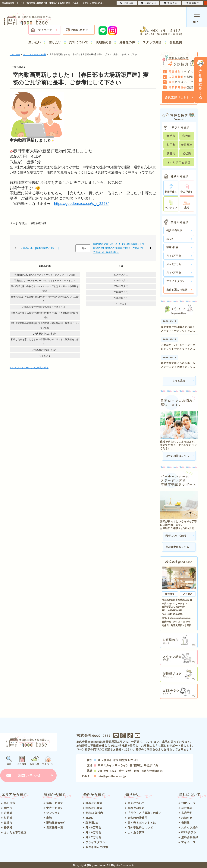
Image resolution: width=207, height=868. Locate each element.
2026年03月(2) (121, 281)
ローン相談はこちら (177, 456)
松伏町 (8, 828)
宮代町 (8, 813)
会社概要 (176, 42)
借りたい (55, 42)
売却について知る (176, 536)
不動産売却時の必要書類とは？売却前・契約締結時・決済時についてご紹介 (45, 326)
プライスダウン (176, 281)
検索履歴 (192, 3)
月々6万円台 (174, 264)
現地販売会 (104, 42)
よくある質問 (136, 832)
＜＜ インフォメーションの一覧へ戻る (29, 368)
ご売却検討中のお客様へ (45, 334)
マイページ (45, 30)
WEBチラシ (189, 832)
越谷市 (8, 823)
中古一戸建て (55, 808)
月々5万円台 (174, 256)
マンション (53, 813)
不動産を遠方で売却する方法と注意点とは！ (45, 307)
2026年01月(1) (121, 292)
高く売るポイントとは (142, 823)
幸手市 (8, 808)
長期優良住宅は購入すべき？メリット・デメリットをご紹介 (45, 275)
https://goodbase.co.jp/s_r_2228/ (81, 204)
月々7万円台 (174, 273)
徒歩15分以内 (174, 230)
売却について (79, 42)
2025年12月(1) (121, 298)
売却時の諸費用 (138, 818)
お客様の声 (127, 42)
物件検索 (127, 3)
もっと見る (179, 381)
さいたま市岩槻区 (15, 832)
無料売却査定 (136, 808)
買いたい (35, 42)
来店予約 (187, 813)
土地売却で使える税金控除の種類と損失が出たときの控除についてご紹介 (45, 315)
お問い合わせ (80, 30)
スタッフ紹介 (152, 42)
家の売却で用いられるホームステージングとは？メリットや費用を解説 (45, 289)
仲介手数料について (140, 828)
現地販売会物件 (56, 823)
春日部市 (10, 803)
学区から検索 (94, 808)
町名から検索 (94, 803)
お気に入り (149, 3)
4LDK (170, 239)
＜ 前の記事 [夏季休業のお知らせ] (39, 248)
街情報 (185, 823)
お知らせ (187, 818)
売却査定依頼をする (177, 547)
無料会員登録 (190, 837)
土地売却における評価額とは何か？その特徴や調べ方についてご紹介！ (45, 299)
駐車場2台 (172, 247)
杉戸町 (8, 818)
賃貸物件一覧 (55, 828)
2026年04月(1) (121, 275)
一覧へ (83, 248)
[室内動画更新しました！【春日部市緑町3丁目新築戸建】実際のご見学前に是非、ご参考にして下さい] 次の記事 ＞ (119, 248)
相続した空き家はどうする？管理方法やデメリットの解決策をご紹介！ (45, 342)
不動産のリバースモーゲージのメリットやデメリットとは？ (45, 281)
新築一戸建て (55, 803)
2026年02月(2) (121, 286)
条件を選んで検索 (177, 290)
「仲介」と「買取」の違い (145, 813)
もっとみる (45, 356)
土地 (49, 818)
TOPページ (188, 803)
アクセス (188, 594)
